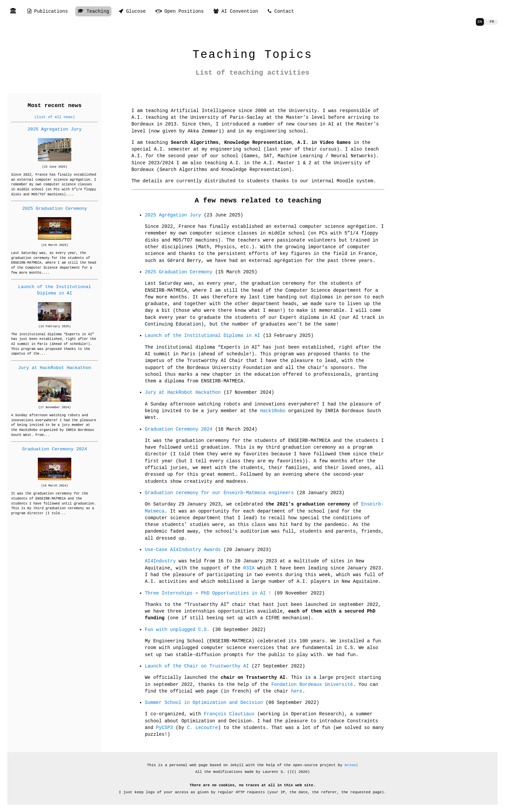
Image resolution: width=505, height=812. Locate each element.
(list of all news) (55, 117)
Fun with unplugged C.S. (177, 629)
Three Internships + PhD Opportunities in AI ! (208, 593)
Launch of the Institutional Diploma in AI (55, 290)
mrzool (351, 765)
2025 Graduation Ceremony (55, 208)
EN (479, 22)
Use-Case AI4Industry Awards (183, 550)
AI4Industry (160, 561)
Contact (281, 12)
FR (491, 22)
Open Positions (180, 12)
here (297, 691)
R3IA (249, 568)
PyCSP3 (164, 728)
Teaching (93, 12)
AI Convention (236, 12)
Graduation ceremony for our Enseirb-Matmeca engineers (219, 493)
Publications (48, 12)
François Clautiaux (229, 714)
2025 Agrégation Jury (55, 129)
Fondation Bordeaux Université (312, 684)
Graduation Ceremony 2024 (55, 449)
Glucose (132, 12)
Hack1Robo (273, 411)
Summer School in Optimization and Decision (204, 702)
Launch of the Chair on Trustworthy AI (197, 666)
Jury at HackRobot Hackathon (55, 368)
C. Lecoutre (202, 728)
